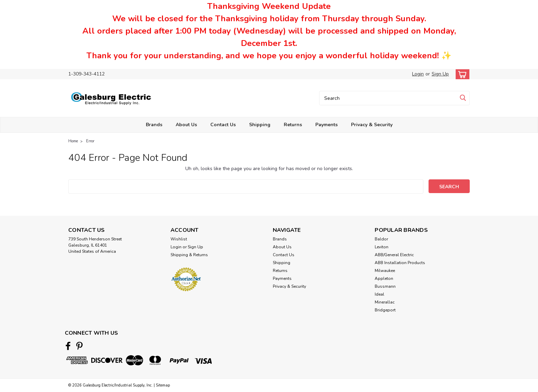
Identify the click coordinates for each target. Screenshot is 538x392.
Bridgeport (385, 310)
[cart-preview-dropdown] (461, 74)
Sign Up (440, 74)
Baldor (381, 239)
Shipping (260, 125)
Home (73, 141)
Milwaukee (385, 271)
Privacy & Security (372, 125)
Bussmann (385, 286)
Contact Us (223, 125)
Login (418, 74)
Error (90, 141)
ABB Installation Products (400, 263)
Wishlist (179, 239)
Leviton (382, 247)
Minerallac (385, 302)
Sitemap (163, 385)
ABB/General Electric (394, 255)
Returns (293, 125)
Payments (326, 125)
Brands (154, 125)
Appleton (384, 278)
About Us (186, 125)
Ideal (379, 294)
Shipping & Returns (189, 255)
